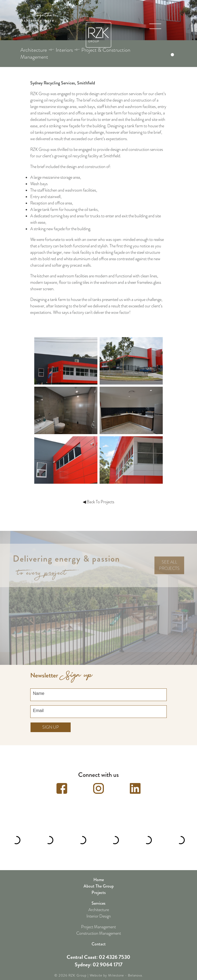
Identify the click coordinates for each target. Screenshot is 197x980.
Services (98, 898)
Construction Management (99, 929)
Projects (99, 888)
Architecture (99, 905)
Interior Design (99, 911)
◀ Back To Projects (98, 502)
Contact (99, 939)
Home (99, 875)
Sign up (51, 722)
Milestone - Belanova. (126, 970)
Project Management (98, 922)
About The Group (99, 881)
